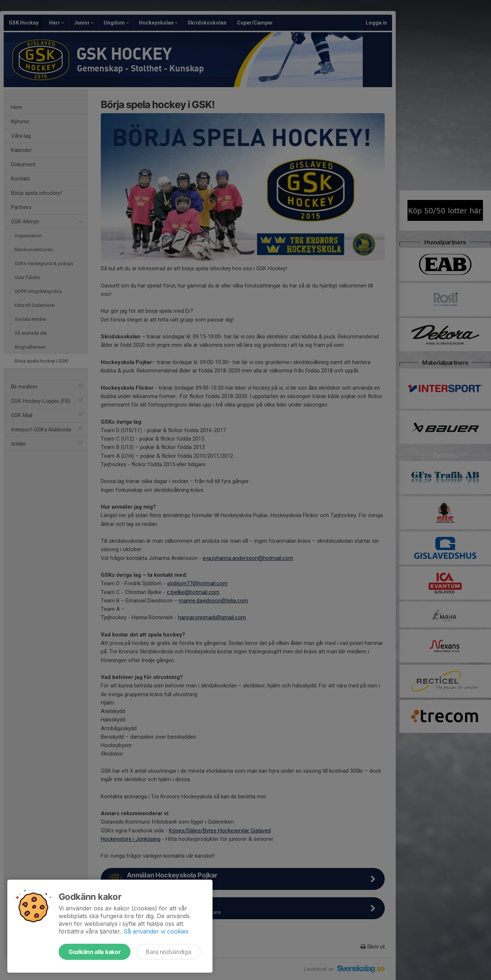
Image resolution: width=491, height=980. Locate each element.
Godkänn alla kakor (95, 952)
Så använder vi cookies (156, 931)
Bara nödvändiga (168, 952)
